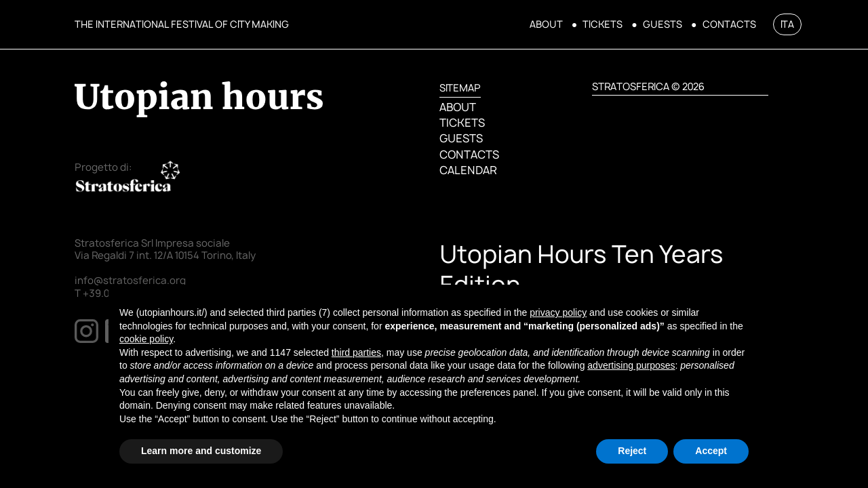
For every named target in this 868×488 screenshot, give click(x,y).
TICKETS (603, 24)
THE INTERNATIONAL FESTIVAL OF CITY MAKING (182, 24)
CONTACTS (729, 24)
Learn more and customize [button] (201, 451)
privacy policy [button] (558, 312)
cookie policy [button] (146, 339)
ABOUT (546, 24)
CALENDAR (468, 170)
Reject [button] (632, 451)
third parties (356, 352)
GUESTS (663, 24)
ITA (787, 24)
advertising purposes (631, 365)
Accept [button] (711, 451)
